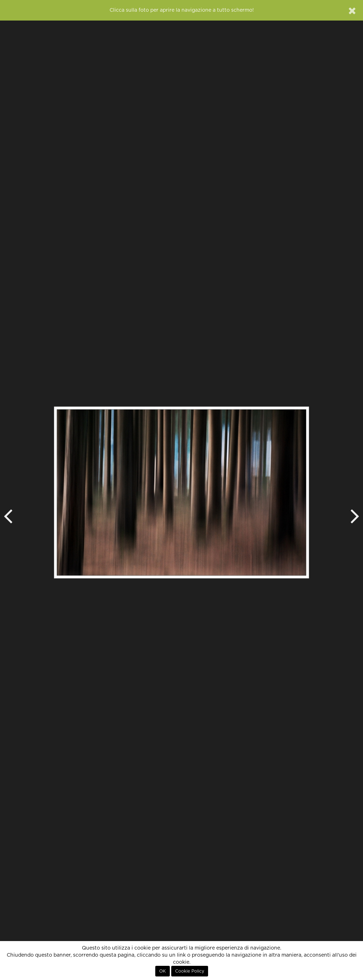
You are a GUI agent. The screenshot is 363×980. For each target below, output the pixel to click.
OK (163, 971)
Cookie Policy (190, 971)
